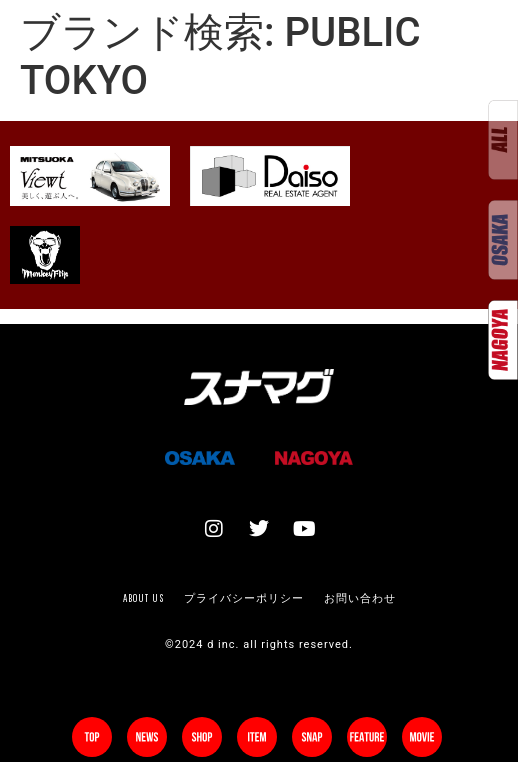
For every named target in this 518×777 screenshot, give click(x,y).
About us (143, 598)
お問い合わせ (360, 598)
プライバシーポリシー (244, 598)
